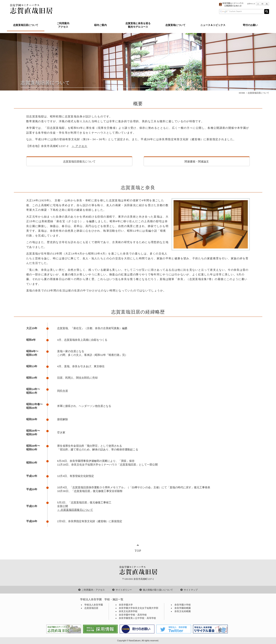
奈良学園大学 (126, 605)
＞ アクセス (80, 146)
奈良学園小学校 (183, 605)
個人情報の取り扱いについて (158, 590)
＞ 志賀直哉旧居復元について (75, 510)
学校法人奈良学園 (94, 605)
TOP (138, 551)
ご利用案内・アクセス (93, 590)
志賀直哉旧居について (26, 25)
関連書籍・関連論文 (197, 162)
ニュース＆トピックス (213, 25)
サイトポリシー (124, 590)
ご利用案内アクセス (63, 25)
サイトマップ (191, 590)
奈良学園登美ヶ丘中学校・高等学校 (137, 618)
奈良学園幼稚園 (183, 608)
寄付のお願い (250, 25)
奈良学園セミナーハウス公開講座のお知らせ (233, 4)
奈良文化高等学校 (128, 611)
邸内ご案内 (100, 25)
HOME (242, 93)
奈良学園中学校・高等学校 (133, 615)
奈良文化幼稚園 (183, 611)
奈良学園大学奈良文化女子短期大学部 (139, 608)
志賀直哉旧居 (91, 608)
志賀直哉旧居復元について (79, 162)
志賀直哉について (175, 25)
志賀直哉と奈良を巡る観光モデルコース (138, 25)
